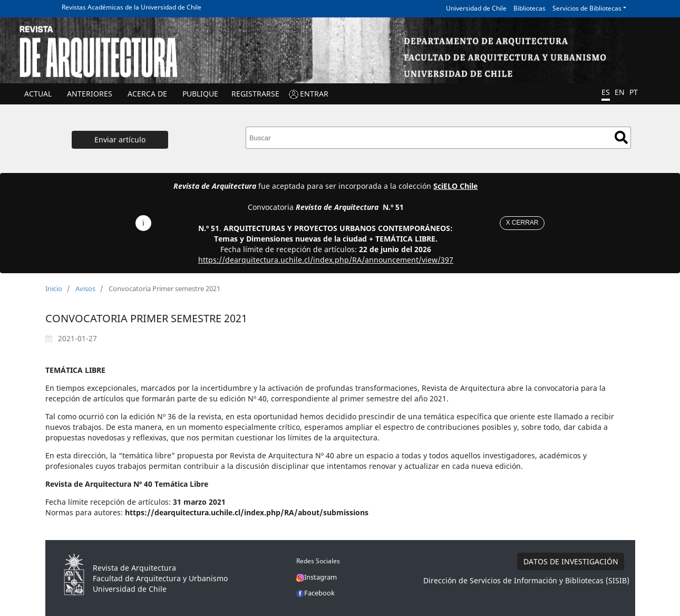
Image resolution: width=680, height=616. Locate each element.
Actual (38, 94)
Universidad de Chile (476, 8)
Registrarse (255, 94)
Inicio (54, 288)
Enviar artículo (120, 139)
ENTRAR (314, 94)
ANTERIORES (90, 94)
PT (634, 92)
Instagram (317, 577)
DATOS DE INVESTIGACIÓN (571, 561)
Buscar (621, 137)
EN (620, 92)
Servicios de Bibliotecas (587, 8)
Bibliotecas (530, 8)
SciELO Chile (455, 186)
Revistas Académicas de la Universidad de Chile (132, 7)
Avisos (85, 288)
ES (606, 92)
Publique (200, 94)
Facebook (315, 593)
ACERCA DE (147, 94)
